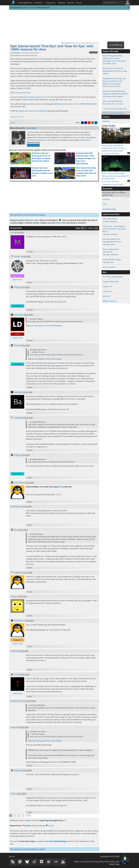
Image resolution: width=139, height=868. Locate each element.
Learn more (95, 43)
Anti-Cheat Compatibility (113, 277)
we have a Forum (28, 7)
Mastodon (86, 140)
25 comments (93, 52)
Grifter (13, 794)
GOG (105, 204)
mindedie (14, 651)
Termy (17, 674)
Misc (23, 117)
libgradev (18, 770)
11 (129, 153)
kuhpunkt (15, 727)
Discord (71, 3)
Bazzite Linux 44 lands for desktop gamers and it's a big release (115, 71)
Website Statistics (110, 301)
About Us (106, 296)
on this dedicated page (56, 841)
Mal (12, 232)
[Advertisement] (69, 26)
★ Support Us (116, 45)
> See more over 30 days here (115, 109)
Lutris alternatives (110, 219)
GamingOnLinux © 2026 (110, 856)
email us (59, 223)
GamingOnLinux (25, 3)
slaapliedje (18, 418)
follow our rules (32, 220)
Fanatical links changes (112, 259)
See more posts (109, 267)
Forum (79, 3)
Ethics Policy (110, 862)
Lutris (49, 97)
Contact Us (51, 3)
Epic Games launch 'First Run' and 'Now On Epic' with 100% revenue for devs (52, 48)
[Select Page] (28, 815)
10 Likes (13, 123)
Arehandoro (19, 621)
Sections (39, 3)
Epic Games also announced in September (31, 111)
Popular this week (110, 51)
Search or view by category (113, 113)
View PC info (17, 280)
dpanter (17, 257)
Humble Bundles (109, 209)
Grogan (14, 596)
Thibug (17, 287)
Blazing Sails (62, 104)
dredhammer (16, 506)
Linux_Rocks (19, 483)
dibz (16, 530)
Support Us (107, 286)
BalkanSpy (18, 392)
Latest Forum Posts (111, 214)
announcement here (22, 93)
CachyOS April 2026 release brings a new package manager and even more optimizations (86, 158)
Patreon (27, 826)
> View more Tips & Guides (112, 184)
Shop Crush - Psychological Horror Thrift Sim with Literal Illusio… (114, 229)
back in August (49, 68)
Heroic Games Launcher (34, 97)
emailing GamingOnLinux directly (41, 140)
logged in (57, 487)
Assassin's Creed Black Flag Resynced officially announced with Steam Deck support (115, 94)
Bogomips (18, 573)
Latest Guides (108, 126)
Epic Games (18, 117)
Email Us (106, 121)
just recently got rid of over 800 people (46, 326)
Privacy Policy (98, 862)
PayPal (50, 826)
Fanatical (106, 199)
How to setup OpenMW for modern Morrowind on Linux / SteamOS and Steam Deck (116, 147)
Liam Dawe (16, 53)
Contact (106, 117)
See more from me (33, 145)
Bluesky (62, 3)
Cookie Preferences (111, 282)
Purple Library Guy (18, 701)
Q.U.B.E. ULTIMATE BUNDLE (82, 104)
